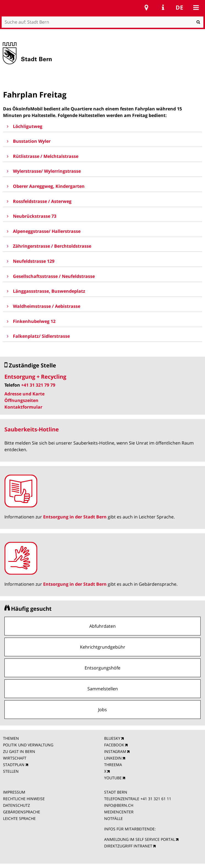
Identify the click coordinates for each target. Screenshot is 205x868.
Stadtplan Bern (146, 7)
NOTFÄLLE (113, 818)
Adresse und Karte (24, 394)
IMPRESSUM (14, 792)
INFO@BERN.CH (119, 805)
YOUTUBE (113, 778)
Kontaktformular (23, 407)
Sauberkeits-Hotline (32, 429)
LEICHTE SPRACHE (19, 818)
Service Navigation (163, 7)
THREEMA (113, 765)
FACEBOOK (114, 745)
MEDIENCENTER (119, 812)
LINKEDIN (113, 758)
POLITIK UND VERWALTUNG (28, 745)
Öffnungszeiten (21, 400)
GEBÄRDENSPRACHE (22, 812)
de (179, 7)
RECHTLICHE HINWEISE (24, 799)
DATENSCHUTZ (16, 805)
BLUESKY (112, 738)
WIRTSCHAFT (15, 758)
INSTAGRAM (115, 751)
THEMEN (11, 738)
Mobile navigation (196, 7)
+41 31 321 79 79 (38, 385)
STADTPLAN (14, 765)
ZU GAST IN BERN (19, 751)
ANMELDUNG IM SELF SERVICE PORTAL (140, 839)
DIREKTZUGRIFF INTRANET (128, 846)
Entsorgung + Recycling (35, 377)
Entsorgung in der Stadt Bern (75, 517)
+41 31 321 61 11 (156, 799)
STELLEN (11, 771)
